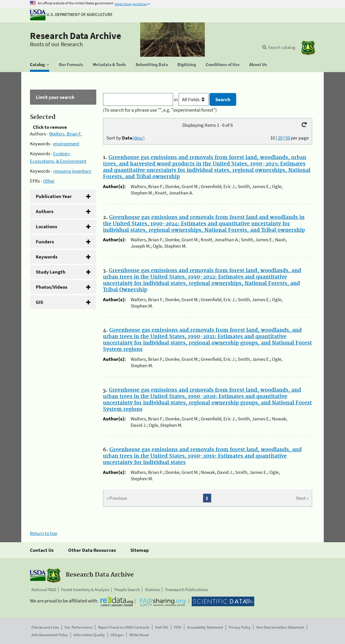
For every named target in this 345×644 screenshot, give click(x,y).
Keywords (47, 257)
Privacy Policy (240, 627)
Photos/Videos (52, 287)
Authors (45, 211)
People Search (127, 589)
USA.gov (117, 635)
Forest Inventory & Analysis (85, 589)
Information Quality (89, 635)
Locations (47, 226)
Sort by (126, 138)
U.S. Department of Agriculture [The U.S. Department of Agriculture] (71, 14)
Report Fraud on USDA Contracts (124, 627)
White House (139, 635)
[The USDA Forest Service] (308, 48)
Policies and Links (45, 627)
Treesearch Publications (186, 589)
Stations (152, 589)
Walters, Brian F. (65, 134)
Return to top (43, 533)
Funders (45, 242)
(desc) (138, 138)
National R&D (44, 589)
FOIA (178, 627)
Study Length (51, 272)
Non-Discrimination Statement (280, 627)
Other (49, 181)
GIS (39, 302)
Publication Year (54, 196)
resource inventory (72, 171)
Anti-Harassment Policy (50, 635)
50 (288, 138)
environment (66, 144)
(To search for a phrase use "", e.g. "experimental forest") (160, 110)
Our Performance (78, 627)
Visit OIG (162, 627)
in (192, 99)
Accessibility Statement (205, 627)
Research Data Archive (76, 36)
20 (280, 138)
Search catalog (282, 47)
